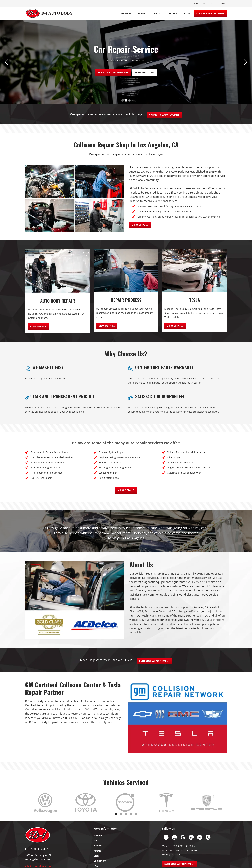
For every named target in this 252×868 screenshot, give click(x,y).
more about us (145, 72)
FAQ (211, 3)
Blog (96, 856)
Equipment (199, 3)
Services (126, 13)
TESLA (141, 13)
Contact (222, 3)
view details (140, 225)
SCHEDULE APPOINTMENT (113, 72)
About (156, 13)
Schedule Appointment (210, 13)
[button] (7, 62)
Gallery (172, 13)
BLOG (187, 13)
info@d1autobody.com (38, 866)
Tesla (96, 841)
